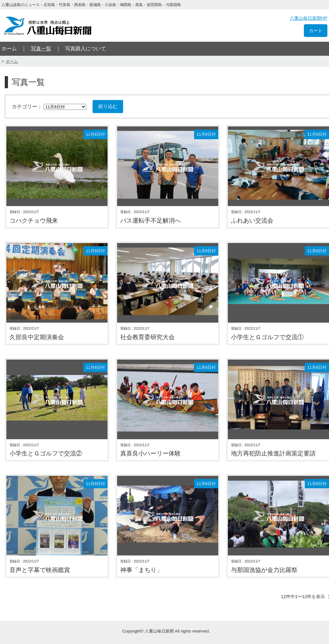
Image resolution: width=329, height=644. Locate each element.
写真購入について (86, 49)
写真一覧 (41, 49)
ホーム (9, 49)
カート (316, 31)
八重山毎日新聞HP (309, 18)
